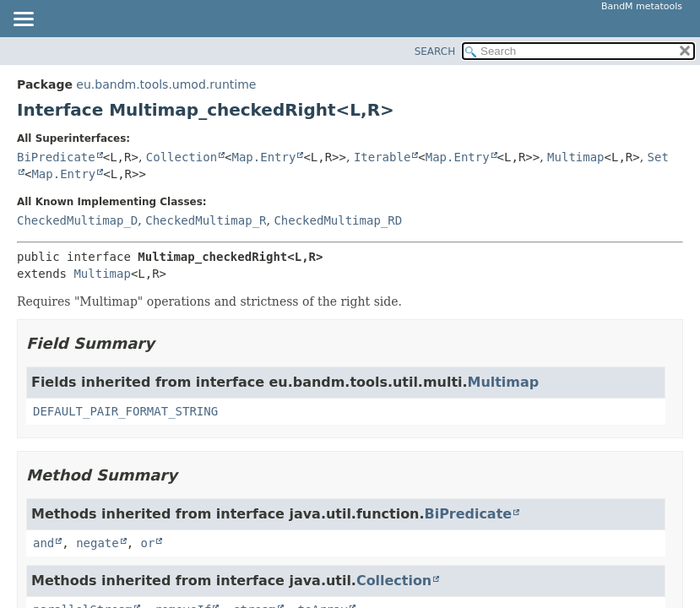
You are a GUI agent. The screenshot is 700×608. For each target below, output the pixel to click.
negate (98, 543)
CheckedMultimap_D (77, 220)
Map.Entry (264, 157)
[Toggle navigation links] (23, 20)
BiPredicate (56, 157)
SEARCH (435, 52)
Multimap (575, 157)
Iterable (382, 157)
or (148, 543)
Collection (182, 157)
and (43, 543)
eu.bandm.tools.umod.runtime (166, 84)
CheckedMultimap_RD (338, 220)
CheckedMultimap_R (206, 220)
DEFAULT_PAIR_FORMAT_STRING (125, 411)
